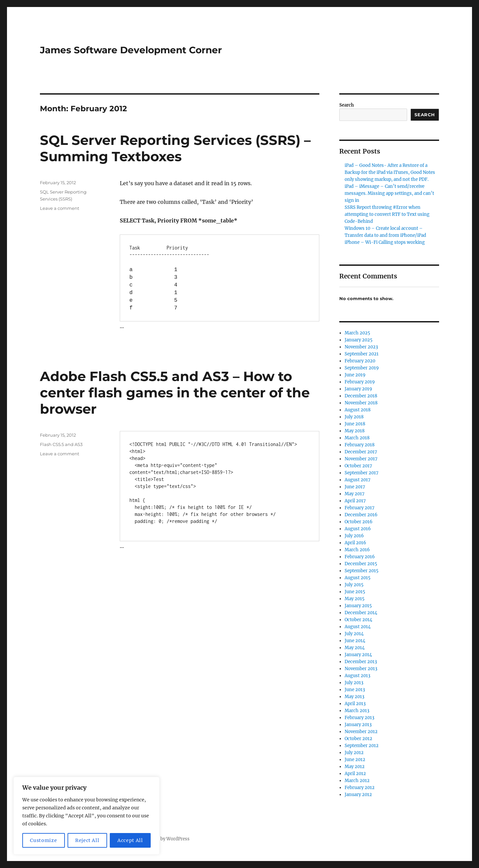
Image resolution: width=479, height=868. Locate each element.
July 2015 (354, 585)
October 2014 (358, 620)
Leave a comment (60, 208)
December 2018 (361, 396)
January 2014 (358, 655)
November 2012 (361, 732)
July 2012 (354, 753)
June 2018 (355, 424)
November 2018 (361, 403)
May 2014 (355, 648)
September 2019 (362, 368)
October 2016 (359, 522)
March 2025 (357, 333)
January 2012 (358, 795)
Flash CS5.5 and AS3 (61, 444)
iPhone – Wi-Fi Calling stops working (385, 242)
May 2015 (355, 599)
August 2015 (358, 578)
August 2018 (358, 410)
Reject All (87, 840)
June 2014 (355, 641)
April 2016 (355, 543)
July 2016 (354, 536)
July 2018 (354, 417)
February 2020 (360, 361)
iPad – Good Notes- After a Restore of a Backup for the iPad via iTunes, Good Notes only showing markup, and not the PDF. (390, 172)
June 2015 (355, 592)
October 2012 (358, 739)
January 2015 (358, 606)
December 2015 (361, 564)
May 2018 (355, 431)
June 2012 (355, 760)
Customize (43, 840)
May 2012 (355, 767)
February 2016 (360, 557)
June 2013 (355, 690)
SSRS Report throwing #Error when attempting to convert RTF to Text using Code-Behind (387, 214)
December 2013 (361, 662)
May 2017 (355, 494)
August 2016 (358, 529)
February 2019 (360, 382)
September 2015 (362, 571)
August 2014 (358, 627)
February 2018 (360, 445)
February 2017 (360, 508)
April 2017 (355, 501)
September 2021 (362, 354)
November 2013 (361, 669)
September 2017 (362, 473)
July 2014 (354, 634)
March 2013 (357, 711)
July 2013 (354, 683)
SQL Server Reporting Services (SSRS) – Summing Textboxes (175, 148)
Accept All (130, 840)
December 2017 (361, 452)
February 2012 (360, 788)
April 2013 (355, 704)
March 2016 (357, 550)
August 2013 (357, 676)
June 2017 (355, 487)
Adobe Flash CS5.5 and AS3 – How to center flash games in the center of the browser (175, 393)
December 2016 (361, 515)
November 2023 (361, 347)
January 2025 (359, 340)
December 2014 (361, 613)
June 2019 (355, 375)
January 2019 (358, 389)
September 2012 (362, 746)
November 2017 (361, 459)
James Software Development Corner (131, 50)
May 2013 (354, 697)
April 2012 (355, 774)
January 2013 (358, 725)
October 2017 (358, 466)
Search (347, 105)
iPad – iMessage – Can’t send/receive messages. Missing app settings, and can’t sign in (389, 193)
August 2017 (358, 480)
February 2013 (359, 718)
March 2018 (357, 438)
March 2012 (357, 781)
